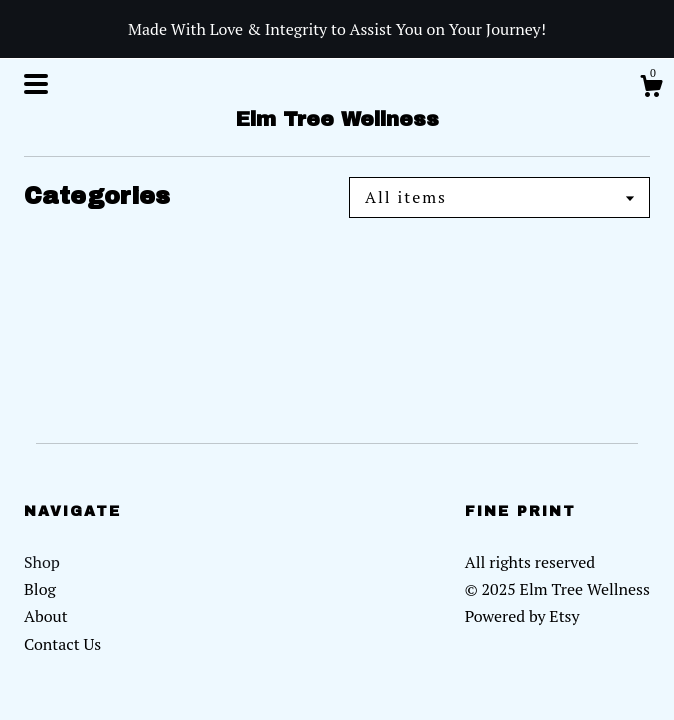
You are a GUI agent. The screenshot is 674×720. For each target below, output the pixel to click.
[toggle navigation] (36, 84)
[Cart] (651, 89)
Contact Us (62, 644)
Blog (40, 589)
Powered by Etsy (522, 616)
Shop (42, 562)
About (46, 616)
